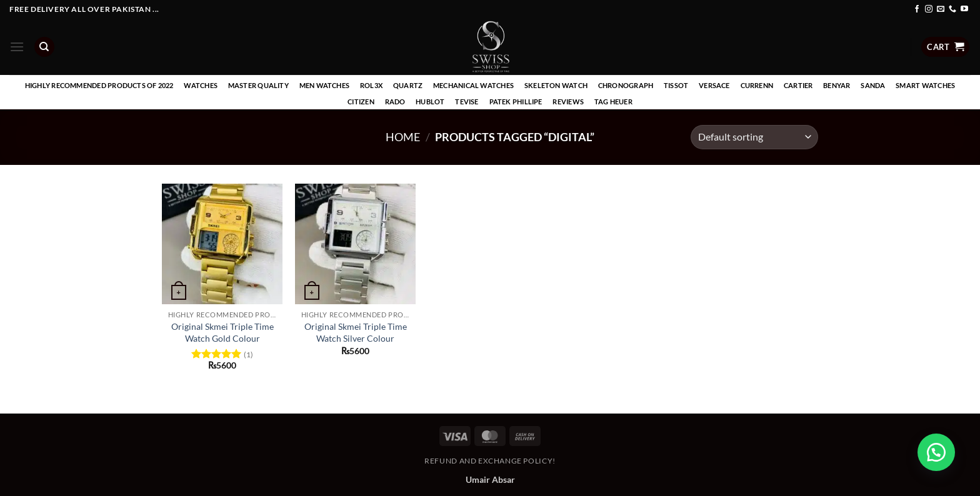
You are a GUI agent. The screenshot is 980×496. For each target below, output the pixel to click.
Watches (201, 85)
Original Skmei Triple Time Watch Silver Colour (356, 332)
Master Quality (258, 85)
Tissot (676, 85)
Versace (714, 85)
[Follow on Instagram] (929, 9)
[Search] (44, 47)
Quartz (408, 85)
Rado (395, 102)
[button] (17, 47)
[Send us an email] (941, 9)
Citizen (361, 102)
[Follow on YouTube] (964, 9)
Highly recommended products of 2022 (99, 85)
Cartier (798, 85)
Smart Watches (925, 85)
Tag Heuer (613, 102)
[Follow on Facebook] (917, 9)
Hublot (430, 102)
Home (403, 137)
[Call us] (952, 9)
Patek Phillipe (516, 102)
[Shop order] (754, 137)
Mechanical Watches (473, 85)
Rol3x (371, 85)
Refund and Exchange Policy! (490, 461)
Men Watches (324, 85)
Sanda (873, 85)
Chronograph (626, 85)
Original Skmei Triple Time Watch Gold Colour (222, 332)
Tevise (467, 102)
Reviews (568, 102)
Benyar (837, 85)
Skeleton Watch (556, 85)
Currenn (757, 85)
